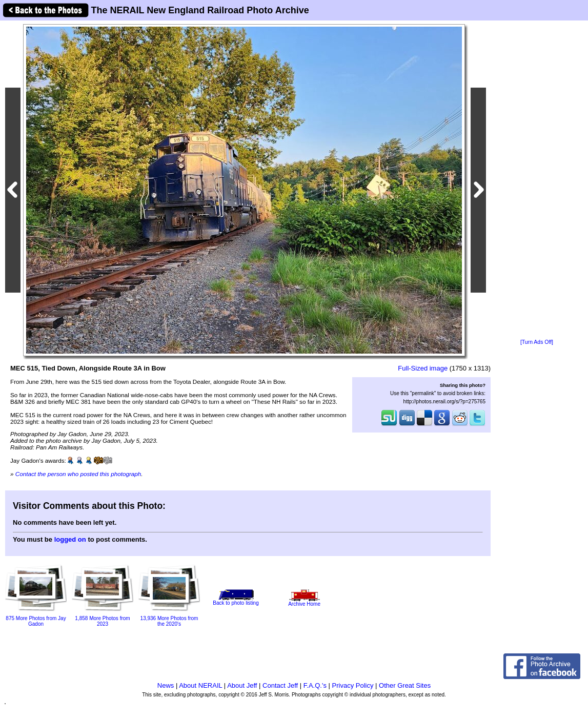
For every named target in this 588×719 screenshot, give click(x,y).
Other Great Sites (405, 685)
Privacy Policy (353, 685)
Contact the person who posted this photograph (78, 474)
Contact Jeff (280, 685)
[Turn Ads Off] (537, 342)
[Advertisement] (537, 180)
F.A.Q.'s (315, 685)
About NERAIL (200, 685)
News (166, 685)
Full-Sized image (423, 368)
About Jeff (242, 685)
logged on (70, 539)
